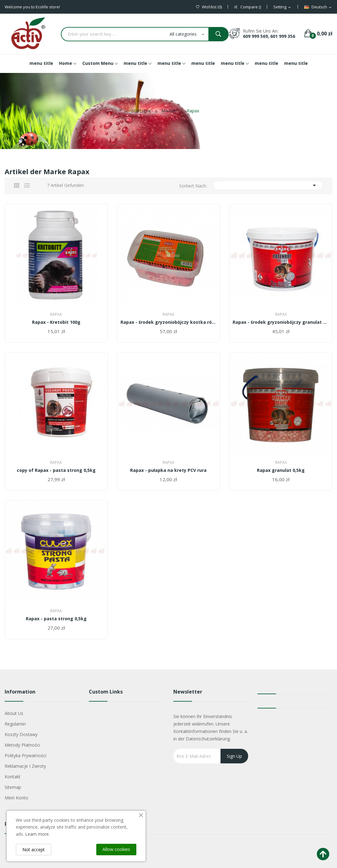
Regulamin (15, 724)
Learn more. (37, 834)
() (209, 7)
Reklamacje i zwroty (25, 766)
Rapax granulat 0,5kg (281, 470)
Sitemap (13, 787)
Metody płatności (22, 745)
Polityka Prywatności (25, 755)
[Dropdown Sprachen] (318, 7)
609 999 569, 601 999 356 (269, 36)
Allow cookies (116, 849)
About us (14, 713)
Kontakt (13, 777)
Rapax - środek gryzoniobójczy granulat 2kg (281, 322)
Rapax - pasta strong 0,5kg (56, 619)
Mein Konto (16, 798)
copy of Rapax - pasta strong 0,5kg (56, 470)
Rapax (56, 314)
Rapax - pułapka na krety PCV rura (168, 470)
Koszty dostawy (21, 734)
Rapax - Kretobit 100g (56, 322)
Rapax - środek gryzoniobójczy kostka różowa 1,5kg (169, 322)
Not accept (34, 850)
